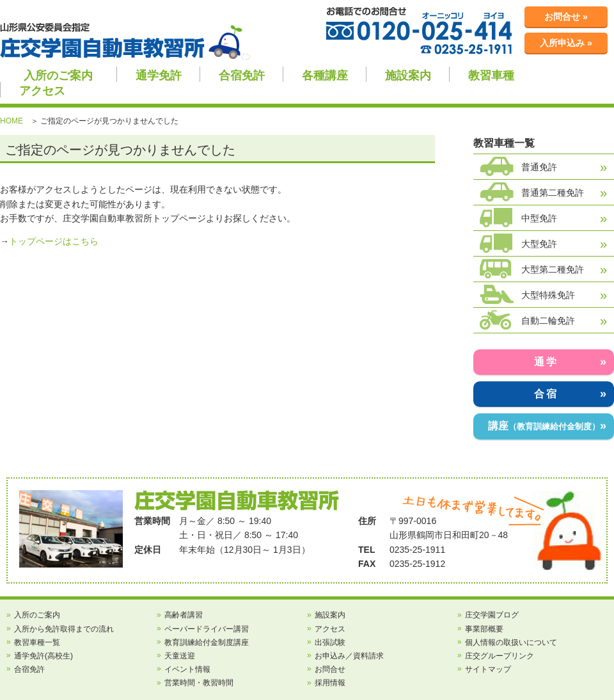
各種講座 (325, 76)
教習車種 (491, 76)
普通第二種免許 (553, 193)
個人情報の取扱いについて (511, 642)
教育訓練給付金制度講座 (207, 642)
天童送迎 (180, 656)
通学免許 (159, 76)
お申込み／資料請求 (349, 656)
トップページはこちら (54, 241)
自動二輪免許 (548, 321)
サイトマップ (488, 669)
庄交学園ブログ (492, 615)
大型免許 (539, 244)
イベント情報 (187, 669)
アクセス (42, 91)
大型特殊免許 (548, 295)
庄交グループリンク (500, 656)
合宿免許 (242, 76)
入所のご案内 (58, 76)
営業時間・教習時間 (199, 683)
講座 (544, 426)
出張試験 (330, 642)
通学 (546, 362)
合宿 (546, 394)
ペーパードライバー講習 (207, 629)
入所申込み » (566, 43)
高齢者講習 (184, 615)
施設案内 (408, 76)
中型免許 (539, 218)
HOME (12, 121)
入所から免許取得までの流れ (64, 629)
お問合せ (330, 669)
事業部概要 (484, 629)
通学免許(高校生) (43, 656)
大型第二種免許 (553, 269)
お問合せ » (566, 17)
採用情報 (330, 683)
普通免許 (539, 167)
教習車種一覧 (37, 642)
